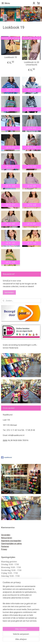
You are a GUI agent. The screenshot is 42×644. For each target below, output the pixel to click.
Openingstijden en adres (11, 543)
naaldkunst (6, 457)
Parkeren (5, 546)
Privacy (4, 549)
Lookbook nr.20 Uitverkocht (31, 63)
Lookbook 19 (10, 57)
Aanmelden (9, 292)
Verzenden (6, 535)
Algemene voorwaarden (11, 541)
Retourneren (7, 538)
